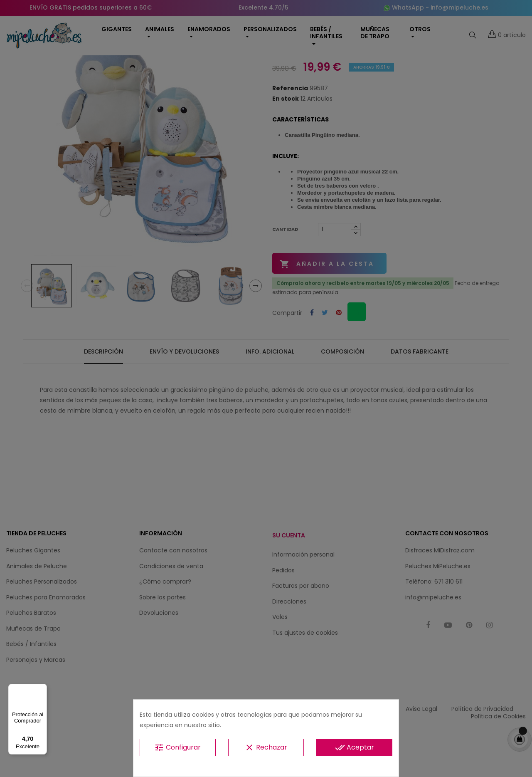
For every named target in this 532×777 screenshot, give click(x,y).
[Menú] (42, 689)
